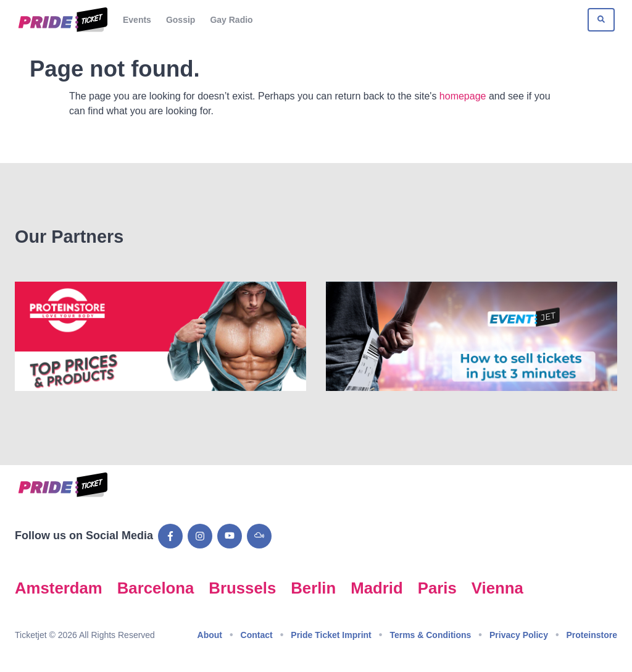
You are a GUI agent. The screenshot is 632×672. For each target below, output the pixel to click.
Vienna (497, 588)
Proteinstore (592, 635)
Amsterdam (59, 588)
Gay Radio (231, 20)
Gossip (181, 20)
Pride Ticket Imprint (331, 635)
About (210, 635)
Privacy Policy (519, 635)
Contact (257, 635)
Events (137, 20)
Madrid (376, 588)
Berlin (313, 588)
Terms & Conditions (430, 635)
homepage (463, 96)
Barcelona (156, 588)
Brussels (242, 588)
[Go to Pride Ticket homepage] (61, 20)
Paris (437, 588)
